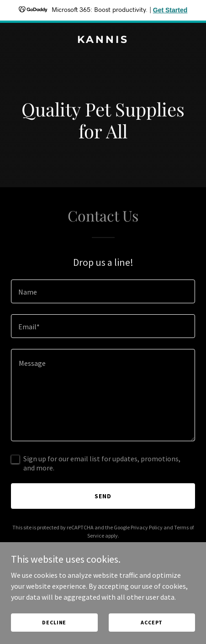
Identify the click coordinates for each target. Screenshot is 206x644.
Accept (152, 622)
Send (103, 496)
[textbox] (103, 291)
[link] (103, 40)
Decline (54, 622)
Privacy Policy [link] (147, 527)
